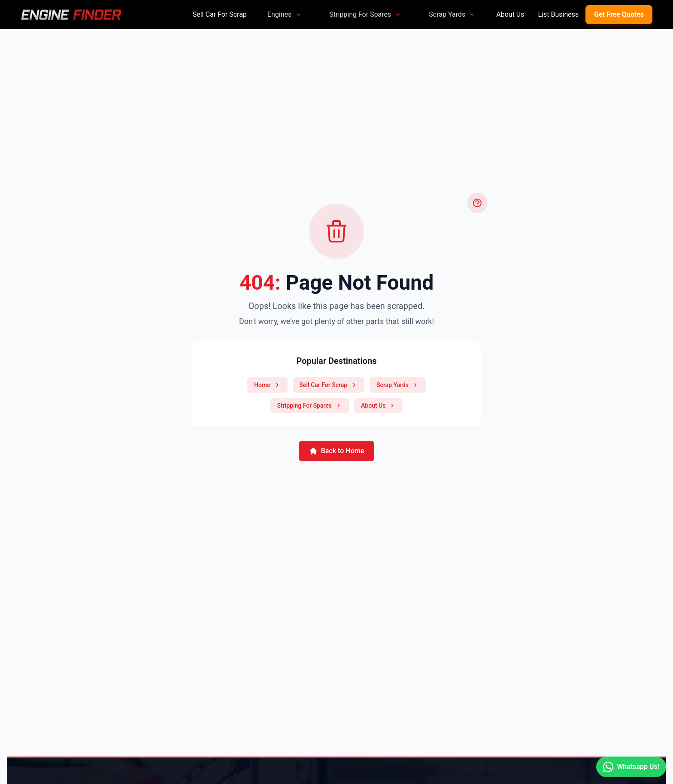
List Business (558, 14)
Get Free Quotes (619, 14)
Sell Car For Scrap (220, 14)
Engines (285, 14)
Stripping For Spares (365, 14)
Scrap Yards (452, 14)
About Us (510, 14)
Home (267, 385)
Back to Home (337, 451)
